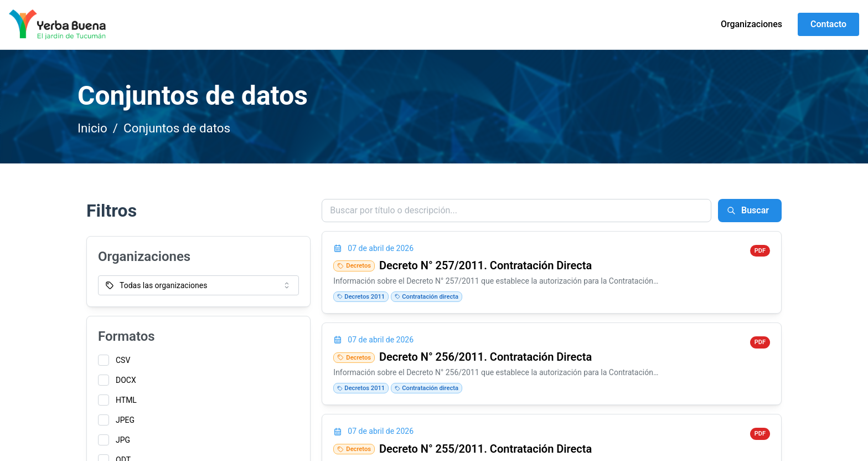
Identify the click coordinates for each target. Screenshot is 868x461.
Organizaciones (751, 24)
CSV (123, 360)
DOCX (126, 380)
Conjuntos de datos (177, 128)
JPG (123, 440)
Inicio (92, 128)
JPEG (125, 420)
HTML (126, 400)
